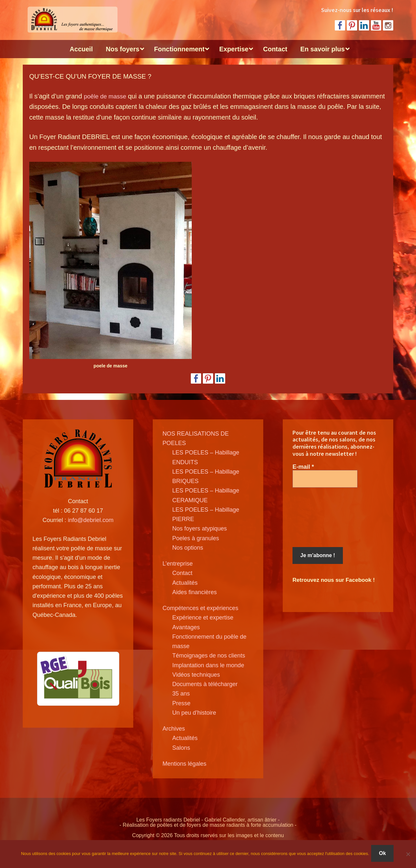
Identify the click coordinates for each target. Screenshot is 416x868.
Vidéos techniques (196, 675)
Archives (174, 729)
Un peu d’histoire (194, 713)
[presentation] (319, 517)
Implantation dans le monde (208, 665)
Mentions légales (184, 764)
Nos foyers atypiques (200, 529)
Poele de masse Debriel (71, 19)
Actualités (185, 583)
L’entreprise (178, 564)
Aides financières (195, 592)
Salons (181, 748)
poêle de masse (107, 96)
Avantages (186, 627)
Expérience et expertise (203, 618)
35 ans (181, 694)
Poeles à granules (196, 538)
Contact (182, 573)
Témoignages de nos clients (209, 656)
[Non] (408, 855)
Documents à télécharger (205, 684)
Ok (384, 855)
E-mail (303, 467)
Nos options (188, 548)
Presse (181, 703)
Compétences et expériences (200, 608)
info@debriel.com (91, 520)
